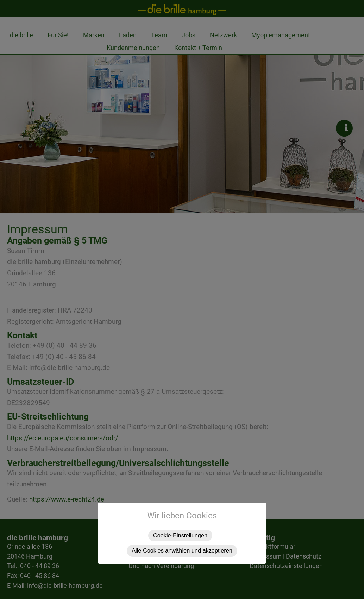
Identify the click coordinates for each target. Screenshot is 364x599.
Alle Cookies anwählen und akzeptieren (182, 550)
